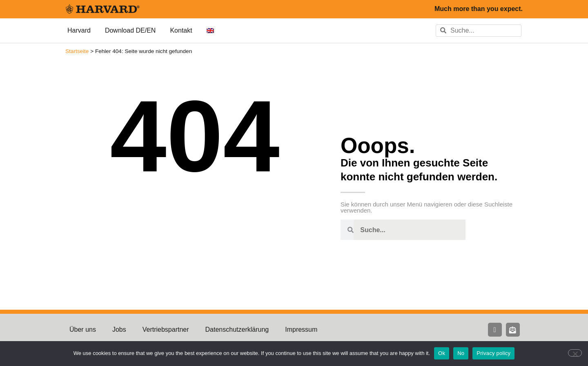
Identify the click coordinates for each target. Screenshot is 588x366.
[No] (575, 353)
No (461, 353)
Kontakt (181, 30)
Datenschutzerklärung (237, 329)
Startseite (77, 51)
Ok (442, 353)
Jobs (119, 329)
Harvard (79, 30)
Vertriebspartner (166, 329)
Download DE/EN (130, 30)
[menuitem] (210, 31)
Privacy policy (493, 353)
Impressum (301, 329)
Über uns (83, 329)
